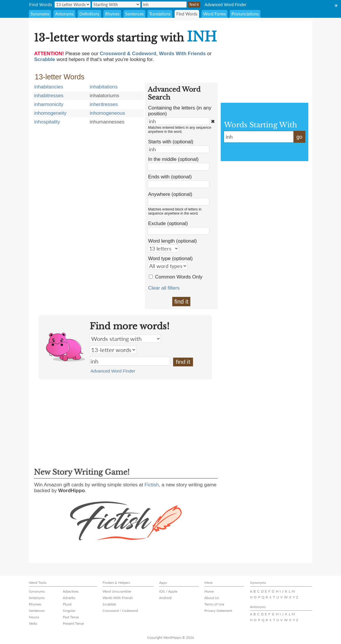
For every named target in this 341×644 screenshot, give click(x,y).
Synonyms (40, 14)
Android (165, 598)
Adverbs (69, 598)
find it (181, 302)
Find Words (187, 14)
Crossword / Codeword (120, 611)
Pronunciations (245, 14)
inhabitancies (49, 87)
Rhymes (112, 14)
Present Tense (73, 623)
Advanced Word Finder (226, 5)
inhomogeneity (50, 113)
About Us (212, 598)
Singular (69, 611)
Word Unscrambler (117, 591)
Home (209, 591)
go (299, 137)
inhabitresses (49, 96)
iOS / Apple (168, 591)
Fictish (152, 485)
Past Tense (71, 617)
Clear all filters (164, 288)
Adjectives (71, 591)
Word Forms (214, 14)
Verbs (33, 623)
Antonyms (64, 14)
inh (130, 361)
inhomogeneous (107, 113)
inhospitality (47, 122)
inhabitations (103, 87)
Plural (67, 604)
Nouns (34, 617)
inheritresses (104, 104)
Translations (160, 14)
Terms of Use (214, 604)
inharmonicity (49, 104)
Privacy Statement (218, 611)
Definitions (89, 14)
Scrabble (109, 604)
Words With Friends (118, 598)
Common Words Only (179, 277)
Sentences (134, 14)
